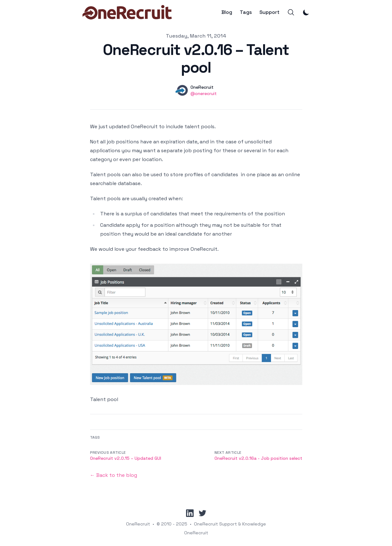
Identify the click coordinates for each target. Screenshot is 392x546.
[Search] (291, 12)
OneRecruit (138, 524)
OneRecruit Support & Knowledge (230, 524)
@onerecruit (204, 93)
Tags (246, 12)
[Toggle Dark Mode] (306, 12)
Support (269, 12)
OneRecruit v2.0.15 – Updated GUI (126, 458)
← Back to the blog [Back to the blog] (114, 475)
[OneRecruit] (127, 12)
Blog (227, 12)
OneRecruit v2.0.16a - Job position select (258, 458)
